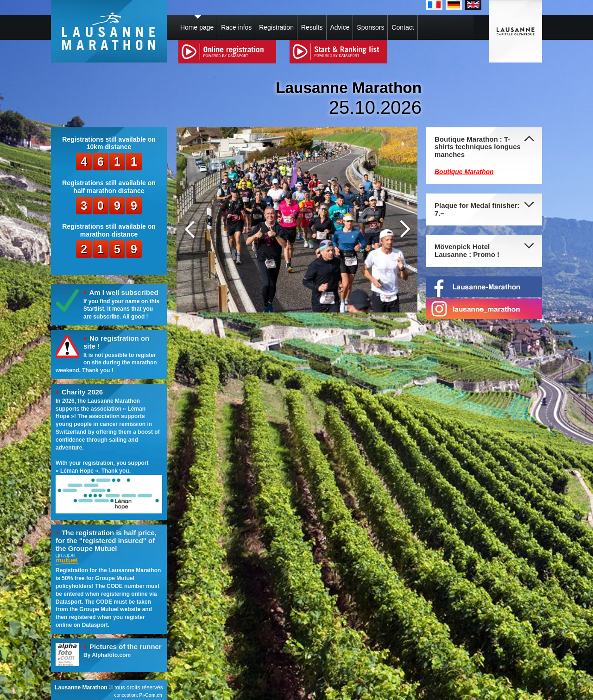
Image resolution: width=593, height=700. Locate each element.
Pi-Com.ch (151, 695)
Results (312, 27)
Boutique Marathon (464, 172)
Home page (197, 27)
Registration (276, 27)
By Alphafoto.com (107, 655)
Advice (340, 27)
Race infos (236, 27)
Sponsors (370, 27)
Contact (403, 27)
